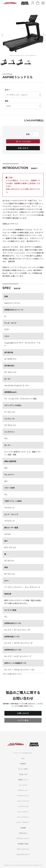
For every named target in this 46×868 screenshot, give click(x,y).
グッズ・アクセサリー (23, 822)
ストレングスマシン (23, 817)
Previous (3, 35)
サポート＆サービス (23, 849)
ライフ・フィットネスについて (23, 753)
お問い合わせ (23, 833)
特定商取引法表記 (23, 844)
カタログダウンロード (23, 855)
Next (43, 35)
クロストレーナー (23, 790)
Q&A (23, 758)
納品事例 (23, 764)
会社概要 (23, 828)
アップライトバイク (23, 796)
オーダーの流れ (23, 769)
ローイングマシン (23, 812)
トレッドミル (23, 785)
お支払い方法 (23, 774)
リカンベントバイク (23, 801)
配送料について (23, 780)
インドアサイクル (23, 806)
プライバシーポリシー (23, 839)
